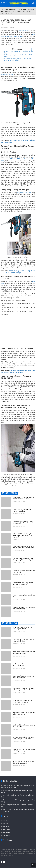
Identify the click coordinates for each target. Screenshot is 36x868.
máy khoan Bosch (7, 75)
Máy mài (5, 821)
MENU (4, 3)
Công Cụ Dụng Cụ (13, 10)
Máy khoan (23, 10)
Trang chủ (4, 10)
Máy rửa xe (6, 829)
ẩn (32, 49)
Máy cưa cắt (6, 832)
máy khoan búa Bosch (24, 193)
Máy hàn (5, 824)
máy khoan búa (24, 31)
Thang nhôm (7, 835)
